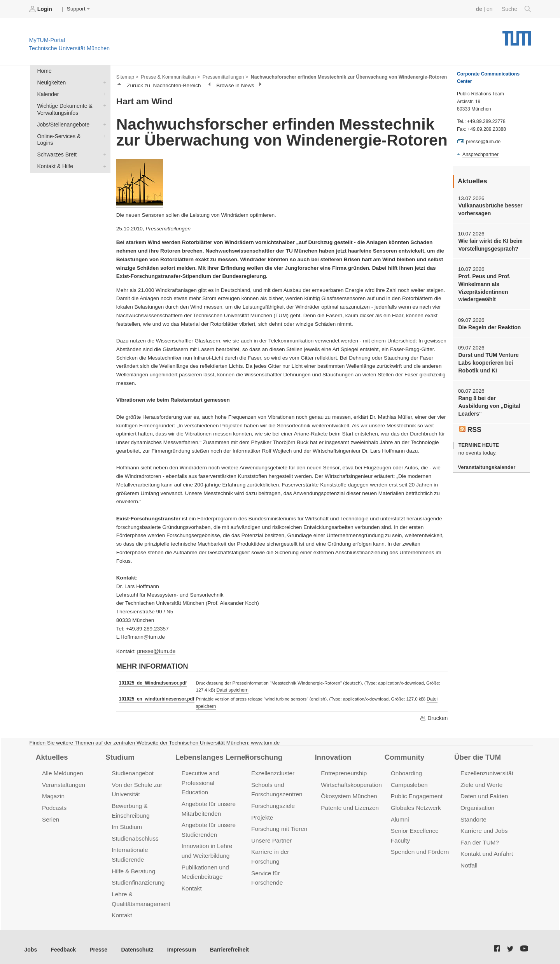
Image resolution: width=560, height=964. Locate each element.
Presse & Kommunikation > (169, 76)
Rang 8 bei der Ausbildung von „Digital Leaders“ (488, 403)
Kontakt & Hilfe (103, 156)
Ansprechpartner (480, 154)
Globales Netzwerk (415, 805)
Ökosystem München (348, 794)
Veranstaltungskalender (486, 463)
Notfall (469, 862)
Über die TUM (477, 755)
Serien (50, 817)
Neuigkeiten (103, 82)
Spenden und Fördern (419, 849)
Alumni (400, 817)
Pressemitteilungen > (223, 76)
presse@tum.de (156, 651)
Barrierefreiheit (224, 944)
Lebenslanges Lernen (212, 755)
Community (404, 755)
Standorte (473, 817)
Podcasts (54, 805)
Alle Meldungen (62, 772)
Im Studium (126, 824)
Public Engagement (416, 794)
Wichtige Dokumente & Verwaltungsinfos (103, 104)
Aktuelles (51, 755)
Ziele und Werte (481, 783)
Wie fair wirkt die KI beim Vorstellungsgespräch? (489, 244)
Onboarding (406, 772)
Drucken (434, 716)
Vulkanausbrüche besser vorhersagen (489, 209)
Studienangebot (132, 772)
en (490, 9)
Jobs (31, 944)
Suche (517, 9)
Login (41, 9)
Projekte (262, 815)
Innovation (332, 755)
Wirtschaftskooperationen (354, 783)
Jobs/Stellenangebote (103, 123)
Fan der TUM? (479, 839)
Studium (119, 755)
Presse (97, 944)
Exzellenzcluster (272, 772)
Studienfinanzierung (137, 879)
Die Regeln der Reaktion (488, 325)
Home (44, 71)
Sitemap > (127, 76)
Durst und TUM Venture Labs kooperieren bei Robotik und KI (487, 360)
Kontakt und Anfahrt (486, 851)
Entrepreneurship (343, 772)
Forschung (263, 755)
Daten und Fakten (484, 794)
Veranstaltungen (63, 783)
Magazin (53, 794)
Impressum (178, 944)
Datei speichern (230, 689)
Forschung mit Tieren (278, 826)
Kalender (103, 93)
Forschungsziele (272, 803)
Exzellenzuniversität (486, 772)
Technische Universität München (517, 35)
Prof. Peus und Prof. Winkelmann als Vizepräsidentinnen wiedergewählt (484, 287)
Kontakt (122, 910)
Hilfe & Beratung (133, 867)
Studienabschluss (134, 835)
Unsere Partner (271, 837)
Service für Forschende (281, 869)
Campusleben (409, 783)
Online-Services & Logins (103, 134)
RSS (470, 426)
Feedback (62, 944)
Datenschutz (134, 944)
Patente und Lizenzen (349, 805)
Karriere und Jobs (483, 828)
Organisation (477, 805)
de (480, 9)
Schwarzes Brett (103, 145)
